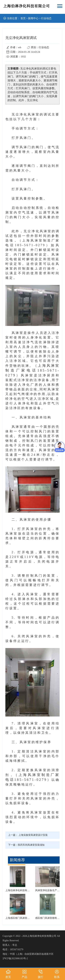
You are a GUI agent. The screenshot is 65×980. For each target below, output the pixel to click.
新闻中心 (33, 18)
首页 (23, 18)
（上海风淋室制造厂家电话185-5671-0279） (32, 370)
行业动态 (46, 18)
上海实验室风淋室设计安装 (33, 835)
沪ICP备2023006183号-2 (15, 958)
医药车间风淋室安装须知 (31, 845)
